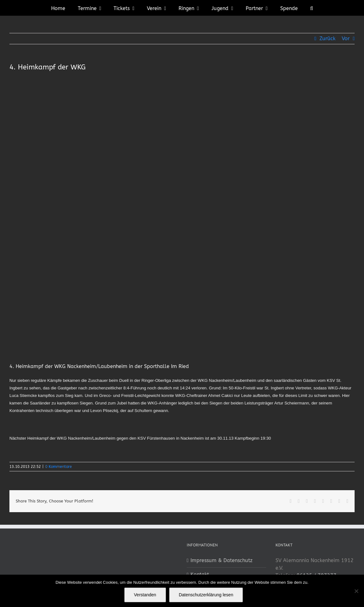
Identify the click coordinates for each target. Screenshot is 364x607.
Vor (346, 38)
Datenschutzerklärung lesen (206, 595)
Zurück (327, 38)
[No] (356, 591)
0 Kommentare (59, 467)
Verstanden (145, 595)
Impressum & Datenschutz (222, 560)
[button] (312, 8)
